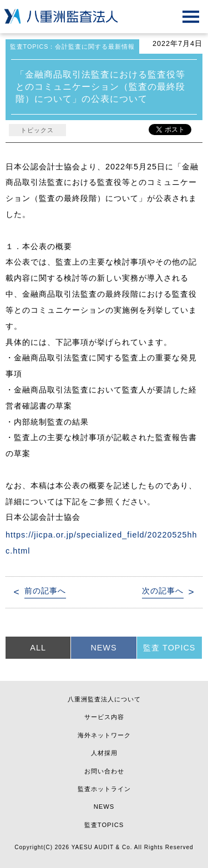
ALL (38, 648)
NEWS (103, 648)
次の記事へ (163, 591)
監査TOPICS (104, 825)
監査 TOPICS (169, 648)
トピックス (37, 130)
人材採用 (104, 753)
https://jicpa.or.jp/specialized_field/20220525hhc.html (102, 543)
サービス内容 (104, 717)
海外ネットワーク (104, 735)
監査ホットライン (104, 789)
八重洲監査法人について (104, 699)
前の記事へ (45, 591)
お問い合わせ (104, 771)
